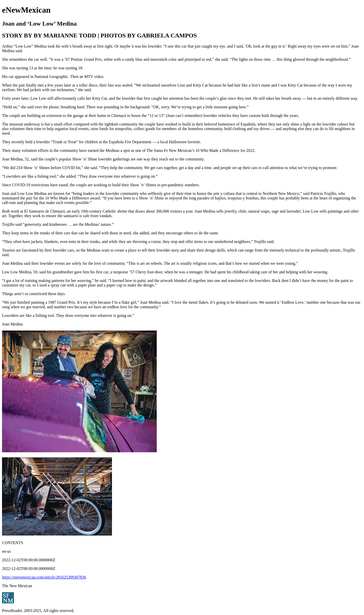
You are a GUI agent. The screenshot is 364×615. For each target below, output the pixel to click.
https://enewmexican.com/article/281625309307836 (44, 577)
